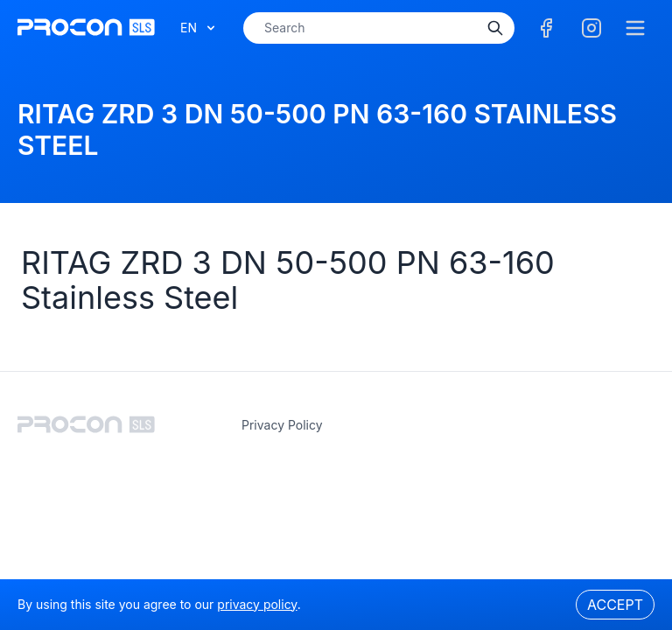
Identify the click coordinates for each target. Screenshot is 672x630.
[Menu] (635, 28)
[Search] (495, 28)
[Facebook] (546, 28)
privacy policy (282, 425)
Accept (615, 605)
